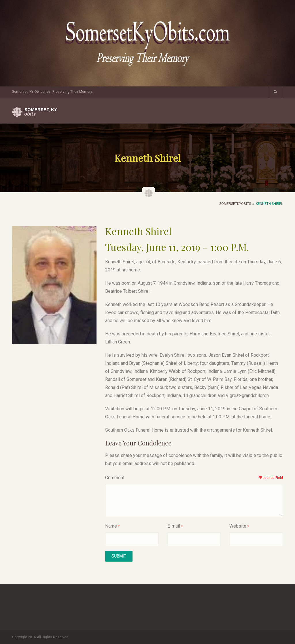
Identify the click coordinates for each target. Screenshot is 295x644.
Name (111, 526)
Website (238, 526)
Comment (115, 478)
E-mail (174, 526)
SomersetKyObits (235, 204)
